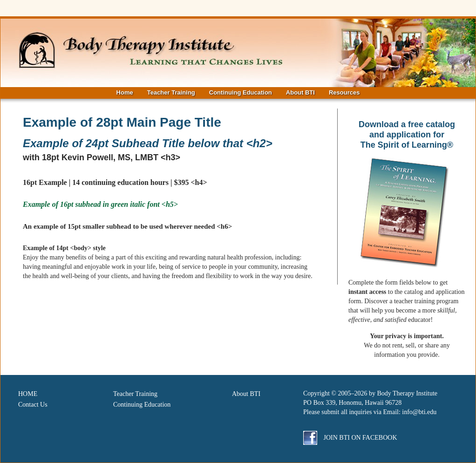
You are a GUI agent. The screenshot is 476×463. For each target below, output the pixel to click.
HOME (28, 394)
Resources (344, 92)
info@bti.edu (419, 412)
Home (125, 92)
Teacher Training (171, 92)
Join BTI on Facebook (350, 438)
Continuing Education (241, 92)
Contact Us (33, 405)
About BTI (300, 92)
